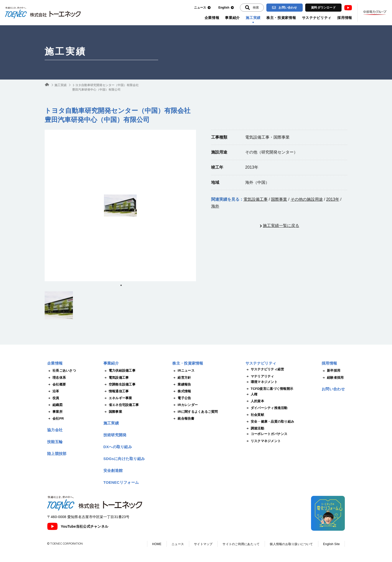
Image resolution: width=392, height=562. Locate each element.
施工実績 (253, 18)
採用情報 (345, 18)
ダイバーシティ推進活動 (267, 408)
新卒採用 (331, 371)
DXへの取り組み (118, 447)
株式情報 (182, 391)
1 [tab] (121, 285)
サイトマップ (203, 544)
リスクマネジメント (263, 441)
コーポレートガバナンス (267, 434)
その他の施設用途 (307, 199)
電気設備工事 (256, 199)
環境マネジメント (261, 382)
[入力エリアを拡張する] (252, 8)
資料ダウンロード (323, 8)
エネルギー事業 (118, 398)
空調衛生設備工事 (119, 385)
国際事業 (279, 199)
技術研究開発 (115, 435)
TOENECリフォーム (121, 482)
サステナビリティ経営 (265, 369)
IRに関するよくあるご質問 (195, 412)
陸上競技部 (57, 454)
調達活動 (255, 428)
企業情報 (212, 18)
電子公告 (182, 398)
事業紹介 (232, 18)
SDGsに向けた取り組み (124, 459)
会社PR (55, 419)
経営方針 (182, 378)
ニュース (202, 8)
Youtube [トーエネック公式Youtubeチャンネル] (348, 8)
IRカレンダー (185, 405)
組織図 (55, 405)
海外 (215, 206)
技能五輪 (55, 442)
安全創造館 (113, 470)
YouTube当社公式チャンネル (78, 526)
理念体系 (57, 378)
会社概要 (57, 385)
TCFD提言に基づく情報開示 (269, 389)
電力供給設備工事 (119, 371)
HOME (157, 544)
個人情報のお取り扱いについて (291, 544)
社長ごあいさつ (62, 371)
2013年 (333, 199)
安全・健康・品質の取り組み (270, 422)
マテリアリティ (260, 376)
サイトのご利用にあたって (241, 544)
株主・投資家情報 (281, 18)
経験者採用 (333, 378)
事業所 (55, 412)
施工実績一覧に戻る (281, 226)
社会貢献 (255, 415)
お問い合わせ (284, 8)
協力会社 (55, 430)
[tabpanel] (120, 206)
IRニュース (183, 371)
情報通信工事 (116, 391)
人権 (251, 394)
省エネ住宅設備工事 (121, 405)
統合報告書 (183, 419)
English (226, 8)
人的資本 (255, 401)
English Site (331, 544)
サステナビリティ (317, 18)
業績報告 (182, 385)
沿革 (53, 391)
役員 (53, 398)
